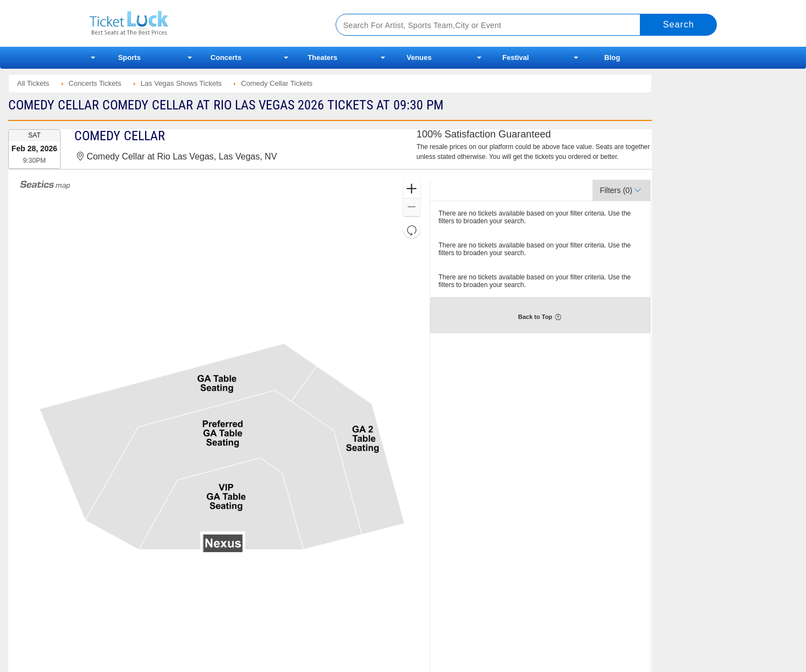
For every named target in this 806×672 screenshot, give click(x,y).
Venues (419, 57)
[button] (412, 189)
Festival (516, 57)
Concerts (226, 57)
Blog (612, 57)
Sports (130, 57)
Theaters (322, 57)
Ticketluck (199, 23)
